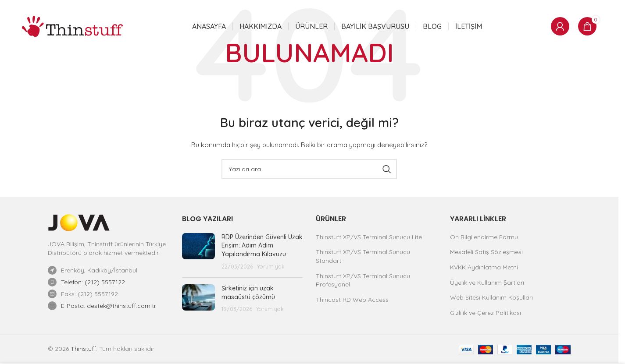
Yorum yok (271, 266)
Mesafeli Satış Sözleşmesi (486, 252)
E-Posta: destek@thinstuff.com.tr (109, 306)
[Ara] (309, 169)
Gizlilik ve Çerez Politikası (486, 313)
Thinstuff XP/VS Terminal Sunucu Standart (363, 256)
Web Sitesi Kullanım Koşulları (491, 297)
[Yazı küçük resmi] (198, 252)
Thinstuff (83, 349)
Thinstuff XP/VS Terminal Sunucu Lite (369, 237)
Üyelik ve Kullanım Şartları (487, 283)
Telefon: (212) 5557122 (93, 282)
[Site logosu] (72, 26)
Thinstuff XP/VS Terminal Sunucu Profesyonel (363, 280)
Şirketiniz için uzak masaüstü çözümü (248, 293)
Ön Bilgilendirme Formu (484, 237)
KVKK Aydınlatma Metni (484, 267)
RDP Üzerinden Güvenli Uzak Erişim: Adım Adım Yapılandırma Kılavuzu (262, 246)
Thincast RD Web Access (352, 300)
